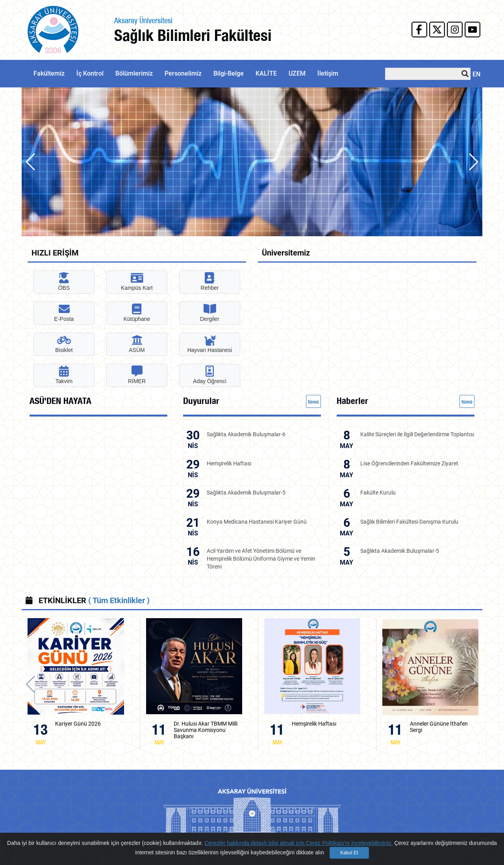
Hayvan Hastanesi (210, 344)
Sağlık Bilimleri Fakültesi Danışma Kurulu (409, 522)
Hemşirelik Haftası (229, 463)
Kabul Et (349, 853)
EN (476, 74)
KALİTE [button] (266, 73)
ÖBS (64, 282)
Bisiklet (64, 344)
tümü (313, 402)
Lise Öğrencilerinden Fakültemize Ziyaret (409, 463)
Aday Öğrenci (210, 375)
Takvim (64, 375)
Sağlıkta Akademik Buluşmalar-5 (246, 493)
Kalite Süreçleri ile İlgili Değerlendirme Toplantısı (417, 434)
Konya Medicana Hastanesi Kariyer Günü (257, 522)
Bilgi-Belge (229, 73)
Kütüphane (137, 313)
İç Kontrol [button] (90, 73)
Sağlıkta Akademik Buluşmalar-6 (246, 434)
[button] (473, 162)
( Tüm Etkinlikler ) (119, 600)
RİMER (137, 375)
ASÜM (137, 344)
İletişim (328, 73)
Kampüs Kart (137, 282)
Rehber (210, 282)
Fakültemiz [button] (49, 73)
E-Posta (64, 313)
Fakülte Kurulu (378, 493)
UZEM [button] (297, 73)
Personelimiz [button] (183, 73)
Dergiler (210, 313)
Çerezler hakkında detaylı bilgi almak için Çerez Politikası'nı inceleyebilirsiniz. (298, 843)
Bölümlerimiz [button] (134, 73)
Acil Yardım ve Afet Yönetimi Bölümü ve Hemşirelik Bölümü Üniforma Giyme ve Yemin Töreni (261, 559)
